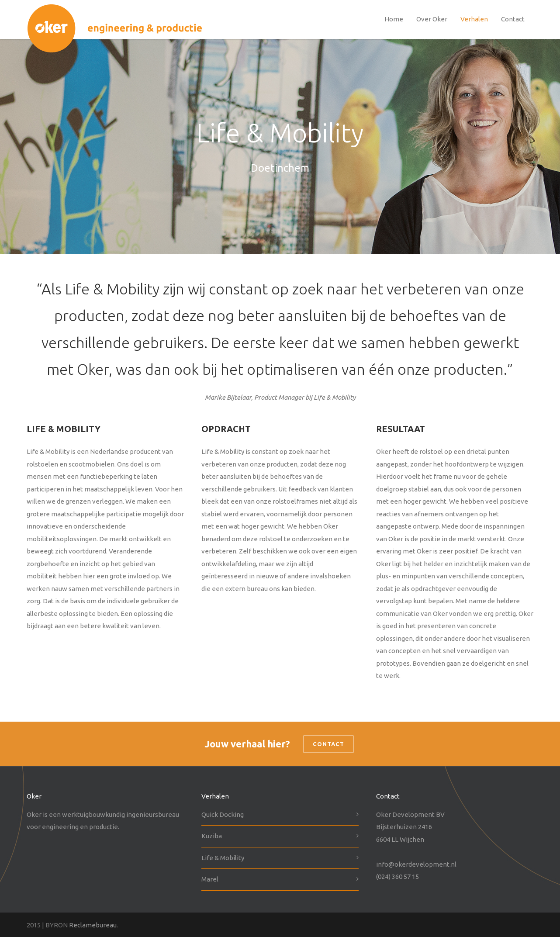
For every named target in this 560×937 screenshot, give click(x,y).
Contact (513, 19)
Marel (210, 879)
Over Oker (432, 19)
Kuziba (212, 836)
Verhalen (474, 19)
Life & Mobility (223, 858)
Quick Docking (223, 814)
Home (394, 19)
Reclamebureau (93, 925)
